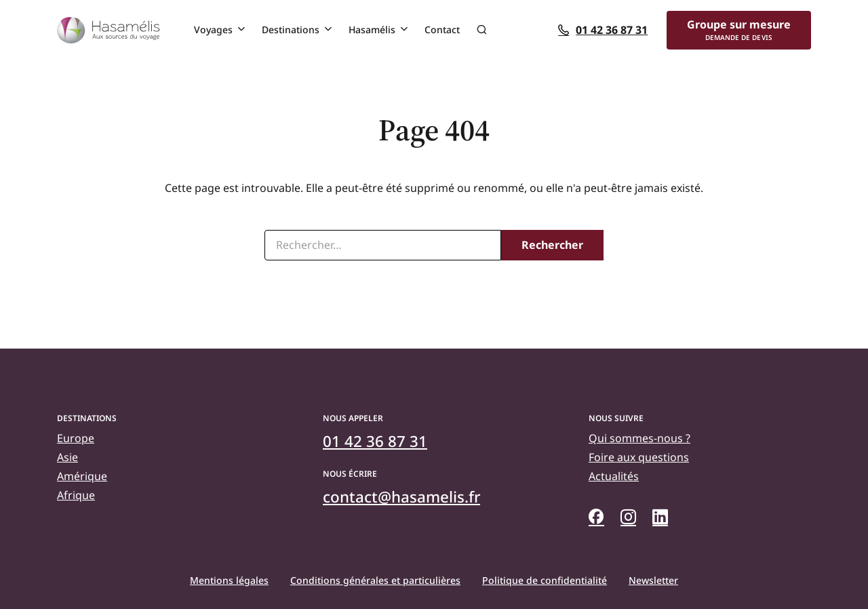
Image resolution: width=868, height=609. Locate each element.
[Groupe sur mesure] (739, 30)
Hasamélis (372, 30)
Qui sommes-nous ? (639, 438)
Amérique (82, 476)
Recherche (481, 30)
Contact (442, 30)
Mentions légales (229, 580)
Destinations (291, 30)
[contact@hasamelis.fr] (401, 497)
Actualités (614, 476)
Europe (76, 438)
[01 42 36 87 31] (609, 30)
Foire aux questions (639, 457)
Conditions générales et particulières (375, 580)
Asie (67, 457)
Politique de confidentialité (545, 580)
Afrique (76, 495)
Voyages (213, 30)
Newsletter (653, 580)
